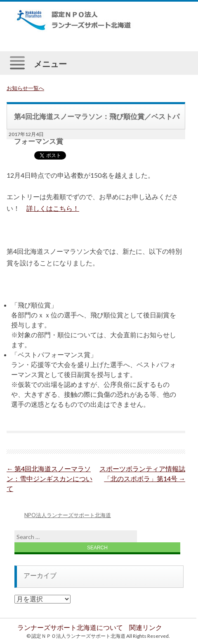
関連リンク (146, 627)
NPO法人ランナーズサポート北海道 (68, 515)
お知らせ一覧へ (25, 88)
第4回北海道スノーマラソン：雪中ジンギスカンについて (49, 478)
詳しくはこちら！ (53, 208)
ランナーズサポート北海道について (70, 627)
